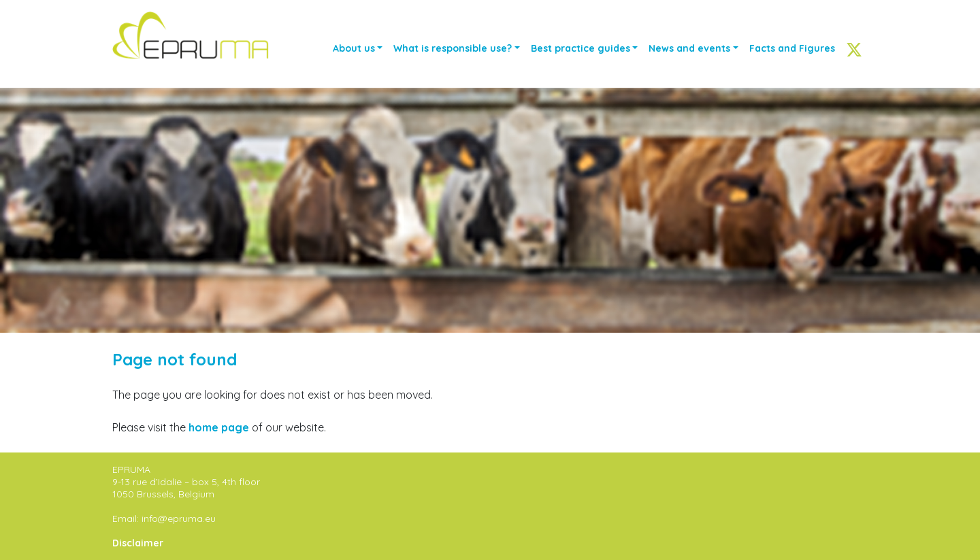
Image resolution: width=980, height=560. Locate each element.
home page (219, 427)
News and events (689, 48)
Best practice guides (581, 48)
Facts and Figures (792, 48)
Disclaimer (138, 543)
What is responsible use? (453, 48)
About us (354, 48)
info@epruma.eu (179, 518)
